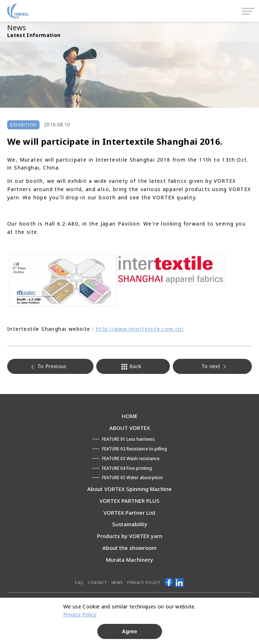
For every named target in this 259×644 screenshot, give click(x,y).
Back (135, 366)
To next (211, 366)
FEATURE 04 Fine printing (127, 468)
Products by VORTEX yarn (130, 536)
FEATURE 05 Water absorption (132, 478)
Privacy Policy (80, 614)
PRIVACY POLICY (144, 582)
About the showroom (129, 548)
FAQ (79, 582)
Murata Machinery (129, 560)
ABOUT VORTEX (129, 428)
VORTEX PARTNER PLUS (129, 501)
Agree (129, 631)
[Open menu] (248, 11)
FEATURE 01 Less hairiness (128, 439)
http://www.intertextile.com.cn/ (140, 329)
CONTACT (97, 582)
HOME (130, 416)
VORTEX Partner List (129, 513)
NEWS (117, 582)
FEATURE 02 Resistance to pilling (135, 449)
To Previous (52, 366)
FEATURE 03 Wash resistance (131, 458)
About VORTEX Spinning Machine (129, 489)
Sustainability (130, 524)
